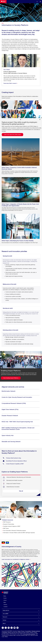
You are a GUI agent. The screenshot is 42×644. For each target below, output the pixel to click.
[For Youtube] (15, 628)
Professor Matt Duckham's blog (14, 458)
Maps (5, 602)
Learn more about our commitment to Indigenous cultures (16, 559)
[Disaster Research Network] (10, 416)
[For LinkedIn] (12, 628)
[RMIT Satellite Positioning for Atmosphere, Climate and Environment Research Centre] (21, 429)
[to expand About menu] (39, 623)
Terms (19, 631)
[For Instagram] (9, 628)
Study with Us (6, 610)
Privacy (23, 631)
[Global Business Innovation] (13, 487)
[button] (37, 2)
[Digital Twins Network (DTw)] (10, 409)
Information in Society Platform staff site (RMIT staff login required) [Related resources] (19, 533)
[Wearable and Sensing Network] (11, 442)
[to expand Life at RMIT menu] (39, 614)
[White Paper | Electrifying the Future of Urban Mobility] (21, 226)
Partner (5, 620)
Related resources (8, 520)
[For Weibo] (17, 628)
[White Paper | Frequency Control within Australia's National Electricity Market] (21, 152)
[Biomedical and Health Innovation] (14, 480)
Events (5, 598)
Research (5, 617)
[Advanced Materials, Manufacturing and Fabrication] (19, 477)
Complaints (5, 632)
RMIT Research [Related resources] (7, 522)
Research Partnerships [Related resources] (9, 524)
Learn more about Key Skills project (12, 135)
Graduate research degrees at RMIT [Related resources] (12, 526)
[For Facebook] (3, 628)
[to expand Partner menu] (39, 620)
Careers (5, 605)
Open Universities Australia (29, 634)
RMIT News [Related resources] (6, 528)
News (5, 596)
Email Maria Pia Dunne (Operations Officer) (16, 461)
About (4, 623)
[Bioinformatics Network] (9, 391)
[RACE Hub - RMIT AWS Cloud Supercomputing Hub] (17, 422)
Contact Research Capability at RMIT (15, 464)
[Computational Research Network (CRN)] (14, 403)
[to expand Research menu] (39, 617)
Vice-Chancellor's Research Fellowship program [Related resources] (15, 531)
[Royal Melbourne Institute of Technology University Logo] (5, 594)
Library (5, 600)
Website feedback (36, 631)
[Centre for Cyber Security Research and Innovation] (17, 397)
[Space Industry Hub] (8, 435)
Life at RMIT (6, 614)
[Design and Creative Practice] (13, 484)
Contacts (5, 607)
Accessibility (28, 631)
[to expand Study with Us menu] (39, 610)
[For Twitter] (6, 628)
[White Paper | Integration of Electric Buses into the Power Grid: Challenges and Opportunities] (21, 190)
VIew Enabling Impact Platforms (11, 378)
